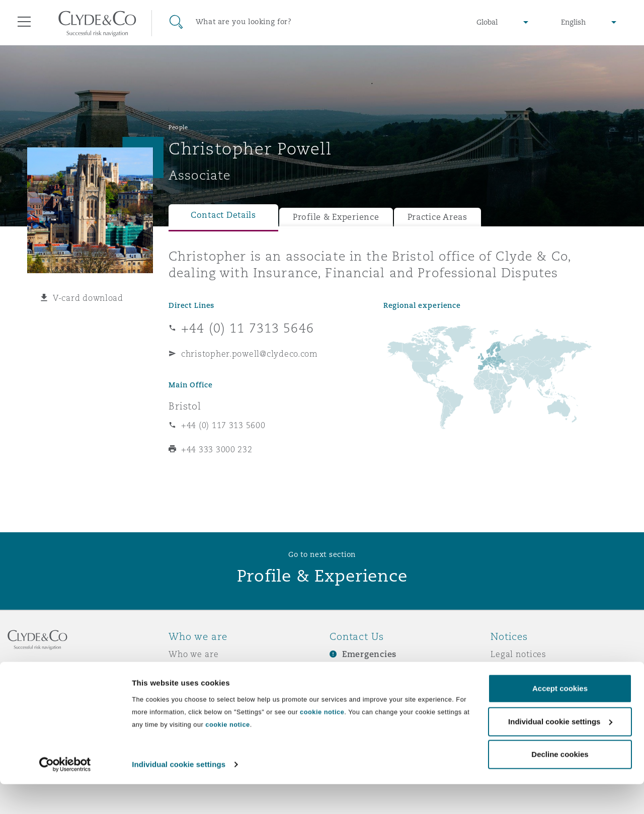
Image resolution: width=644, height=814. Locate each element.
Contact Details (223, 215)
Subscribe (350, 672)
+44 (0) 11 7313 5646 (248, 328)
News (180, 689)
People (178, 127)
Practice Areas (437, 217)
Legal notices (518, 654)
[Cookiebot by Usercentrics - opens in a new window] (65, 794)
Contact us (352, 690)
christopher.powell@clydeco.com (250, 354)
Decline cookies (560, 785)
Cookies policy (521, 689)
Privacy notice (520, 672)
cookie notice (322, 742)
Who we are (194, 654)
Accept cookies (560, 719)
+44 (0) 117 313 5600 (223, 425)
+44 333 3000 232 (217, 449)
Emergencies (369, 654)
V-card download (88, 298)
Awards (185, 672)
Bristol (185, 406)
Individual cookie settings (179, 794)
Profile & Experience (336, 217)
